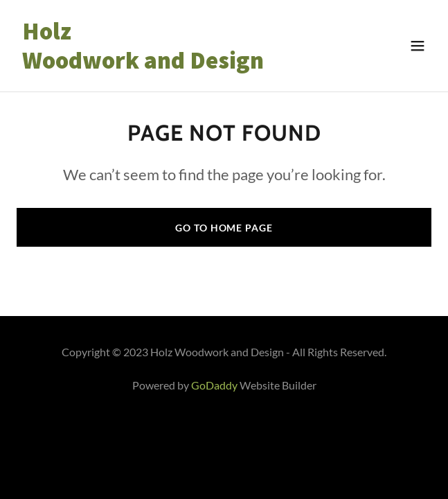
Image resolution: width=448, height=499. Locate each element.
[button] (418, 46)
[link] (162, 64)
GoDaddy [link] (214, 385)
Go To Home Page (224, 228)
